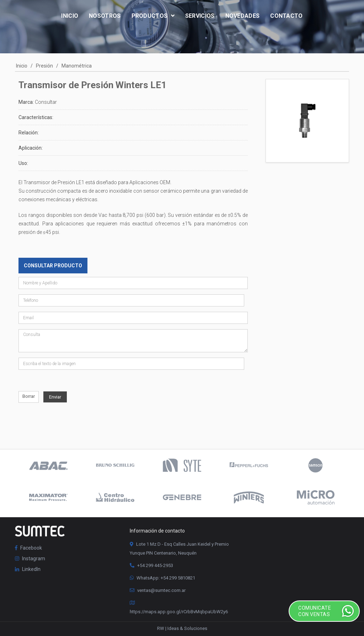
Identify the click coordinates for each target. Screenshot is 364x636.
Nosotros (105, 16)
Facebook (28, 548)
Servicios (200, 16)
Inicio (70, 16)
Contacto (286, 16)
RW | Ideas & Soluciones (182, 628)
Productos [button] (153, 16)
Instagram (30, 558)
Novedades (243, 16)
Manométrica (77, 66)
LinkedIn (28, 569)
